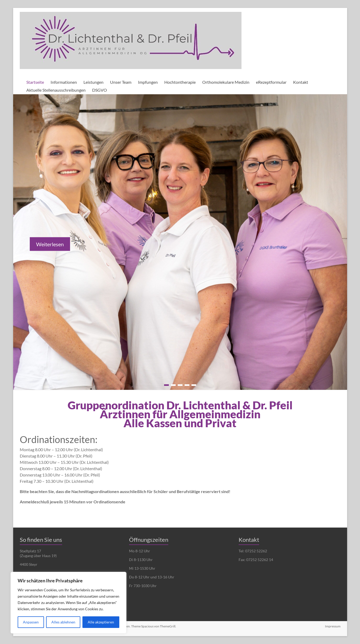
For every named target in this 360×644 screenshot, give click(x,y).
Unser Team (121, 82)
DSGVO (100, 90)
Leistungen (93, 82)
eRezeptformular (271, 82)
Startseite (35, 82)
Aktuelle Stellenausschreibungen (56, 90)
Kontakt (301, 82)
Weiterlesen (50, 244)
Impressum (333, 626)
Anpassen (31, 622)
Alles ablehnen (63, 622)
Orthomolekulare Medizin (226, 82)
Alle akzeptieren (101, 622)
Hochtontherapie (180, 82)
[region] (68, 603)
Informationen (64, 82)
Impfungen (148, 82)
